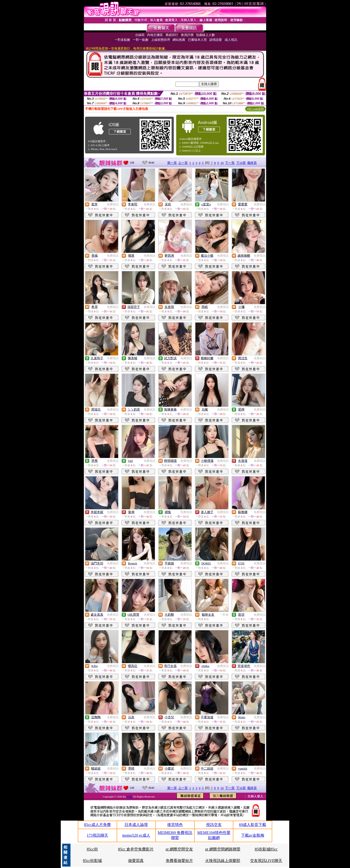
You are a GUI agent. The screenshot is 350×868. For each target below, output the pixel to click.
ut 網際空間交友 (179, 849)
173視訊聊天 (97, 835)
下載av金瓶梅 (253, 835)
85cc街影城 (92, 861)
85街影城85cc (266, 849)
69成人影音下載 (253, 825)
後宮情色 (175, 825)
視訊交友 (214, 825)
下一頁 (230, 163)
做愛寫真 (136, 861)
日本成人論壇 (136, 825)
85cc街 (92, 849)
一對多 (224, 615)
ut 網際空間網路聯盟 (223, 849)
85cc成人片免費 (97, 825)
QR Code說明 (255, 109)
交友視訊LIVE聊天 (266, 861)
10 (222, 163)
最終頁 (252, 163)
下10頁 (241, 163)
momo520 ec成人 (136, 835)
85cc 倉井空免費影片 (136, 849)
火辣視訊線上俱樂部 (223, 861)
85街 (130, 797)
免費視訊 (113, 204)
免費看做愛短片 (179, 861)
